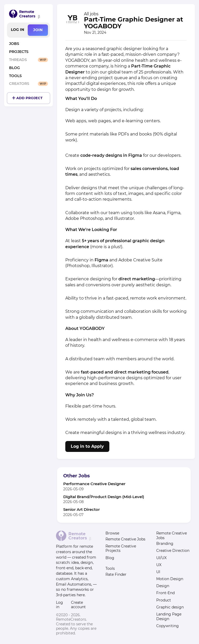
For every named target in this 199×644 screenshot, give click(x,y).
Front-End (165, 593)
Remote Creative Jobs (125, 539)
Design (163, 586)
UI (158, 572)
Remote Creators (27, 14)
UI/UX (161, 558)
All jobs (91, 14)
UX (159, 565)
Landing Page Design (169, 616)
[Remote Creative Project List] (29, 52)
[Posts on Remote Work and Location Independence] (29, 68)
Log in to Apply (87, 446)
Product (164, 600)
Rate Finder (116, 574)
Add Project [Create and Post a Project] (29, 98)
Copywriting (168, 626)
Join (38, 30)
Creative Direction (173, 551)
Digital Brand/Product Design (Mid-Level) (104, 497)
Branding (165, 544)
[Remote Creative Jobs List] (29, 44)
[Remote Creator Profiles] (29, 84)
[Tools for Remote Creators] (29, 76)
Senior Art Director (81, 509)
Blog (110, 558)
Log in (17, 30)
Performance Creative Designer (94, 484)
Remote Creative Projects (121, 548)
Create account (78, 605)
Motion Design (170, 579)
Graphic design (170, 607)
